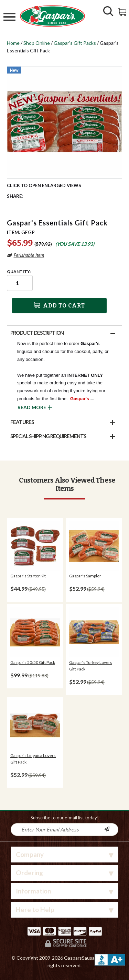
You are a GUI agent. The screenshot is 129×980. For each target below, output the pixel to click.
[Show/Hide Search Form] (108, 12)
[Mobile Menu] (9, 18)
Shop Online (37, 43)
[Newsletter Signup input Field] (58, 830)
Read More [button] (32, 407)
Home (13, 43)
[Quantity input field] (20, 283)
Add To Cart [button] (59, 305)
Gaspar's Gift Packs (75, 43)
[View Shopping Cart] (123, 11)
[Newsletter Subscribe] (111, 830)
